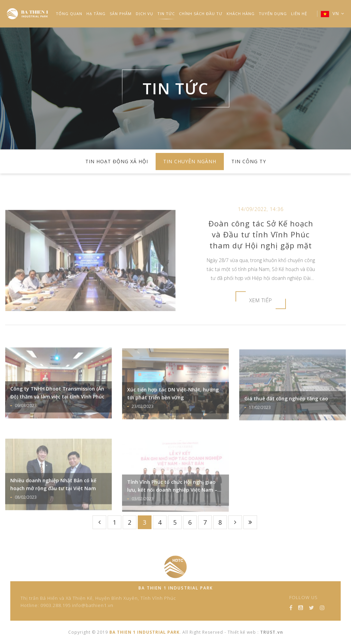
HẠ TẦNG (96, 14)
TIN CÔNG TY (249, 161)
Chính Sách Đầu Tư (201, 14)
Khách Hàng (241, 14)
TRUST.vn (272, 632)
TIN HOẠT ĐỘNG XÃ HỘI (117, 161)
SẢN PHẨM (121, 14)
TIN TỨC (166, 14)
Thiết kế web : (243, 632)
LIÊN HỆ (299, 14)
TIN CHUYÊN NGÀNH (190, 161)
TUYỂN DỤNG (273, 14)
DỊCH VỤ (144, 14)
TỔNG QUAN (69, 14)
